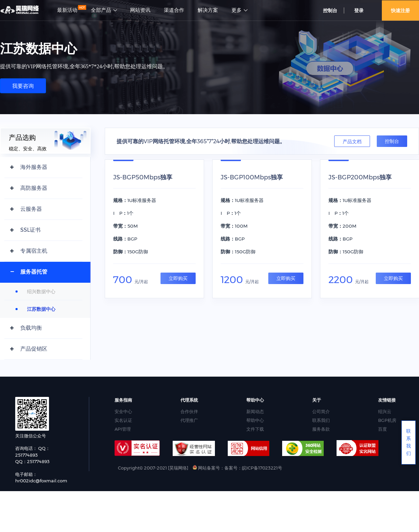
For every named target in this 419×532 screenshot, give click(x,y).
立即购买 (178, 278)
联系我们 (321, 420)
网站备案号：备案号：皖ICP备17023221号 (237, 468)
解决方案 (208, 10)
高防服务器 (34, 188)
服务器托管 (34, 272)
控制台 (330, 10)
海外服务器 (34, 167)
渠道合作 (174, 10)
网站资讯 (140, 10)
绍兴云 (385, 411)
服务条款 (321, 429)
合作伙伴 (189, 411)
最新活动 (67, 10)
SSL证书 (30, 230)
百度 (383, 429)
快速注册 (400, 10)
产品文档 (352, 142)
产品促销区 (34, 349)
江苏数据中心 (41, 309)
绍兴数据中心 (41, 292)
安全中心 (123, 411)
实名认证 (123, 420)
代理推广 (189, 420)
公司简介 (321, 411)
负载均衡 (31, 328)
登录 (359, 10)
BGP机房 (387, 420)
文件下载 (255, 429)
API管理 (123, 429)
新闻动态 (255, 411)
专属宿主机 (34, 251)
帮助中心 (255, 420)
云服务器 (31, 209)
